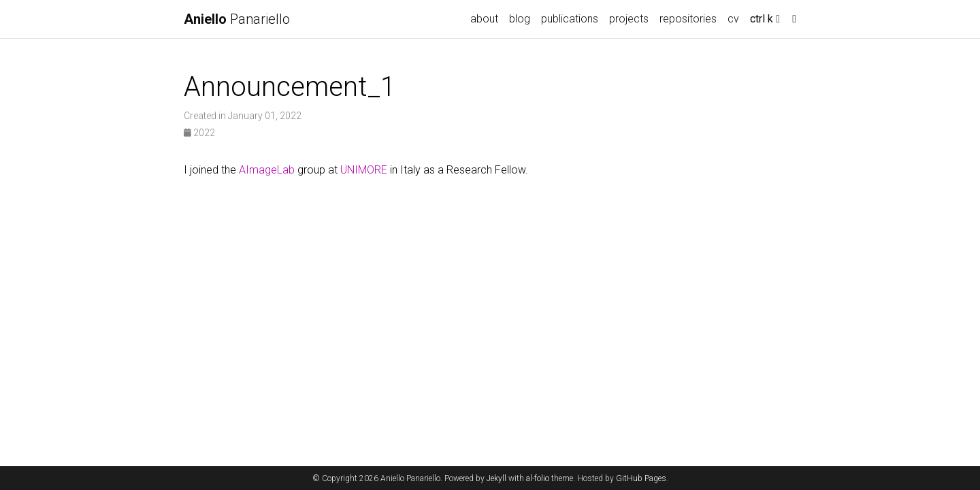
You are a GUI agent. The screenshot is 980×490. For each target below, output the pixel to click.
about (484, 19)
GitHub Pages (641, 478)
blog (520, 19)
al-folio (538, 478)
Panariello (237, 19)
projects (629, 19)
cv (733, 19)
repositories (688, 19)
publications (570, 19)
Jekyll (496, 478)
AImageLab (267, 170)
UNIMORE (364, 170)
